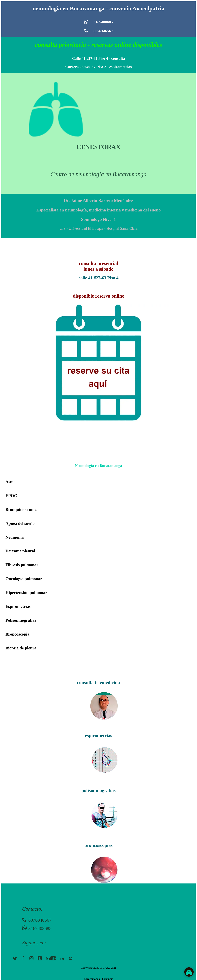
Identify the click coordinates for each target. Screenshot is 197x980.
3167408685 (98, 22)
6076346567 (98, 31)
